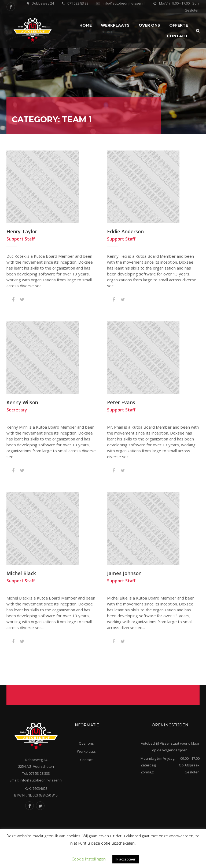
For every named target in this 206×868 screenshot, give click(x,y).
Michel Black (21, 573)
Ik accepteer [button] (126, 859)
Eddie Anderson (125, 231)
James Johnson (124, 573)
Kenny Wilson (22, 402)
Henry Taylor (22, 231)
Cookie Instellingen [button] (89, 859)
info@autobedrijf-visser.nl (124, 3)
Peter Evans (121, 402)
